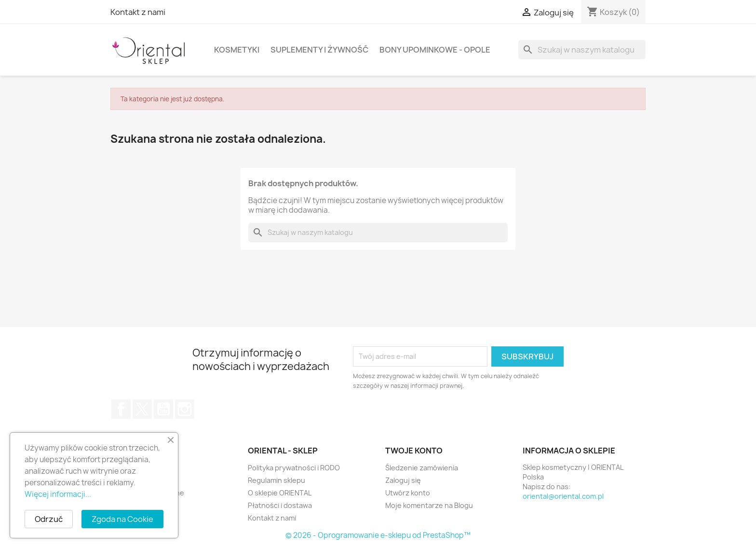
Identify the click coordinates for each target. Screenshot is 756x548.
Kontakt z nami (138, 12)
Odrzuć (49, 519)
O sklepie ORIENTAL (280, 493)
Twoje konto (414, 451)
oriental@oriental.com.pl (563, 496)
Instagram (185, 409)
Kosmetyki (237, 50)
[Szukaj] (582, 50)
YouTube (163, 409)
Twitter (142, 409)
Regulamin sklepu (277, 480)
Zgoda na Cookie (122, 519)
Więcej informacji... (58, 494)
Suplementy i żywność (319, 50)
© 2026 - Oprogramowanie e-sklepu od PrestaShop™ (378, 535)
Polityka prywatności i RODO (294, 468)
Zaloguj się (403, 480)
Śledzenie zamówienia (422, 468)
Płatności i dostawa (280, 505)
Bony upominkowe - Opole (435, 50)
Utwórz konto (408, 493)
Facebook (121, 409)
